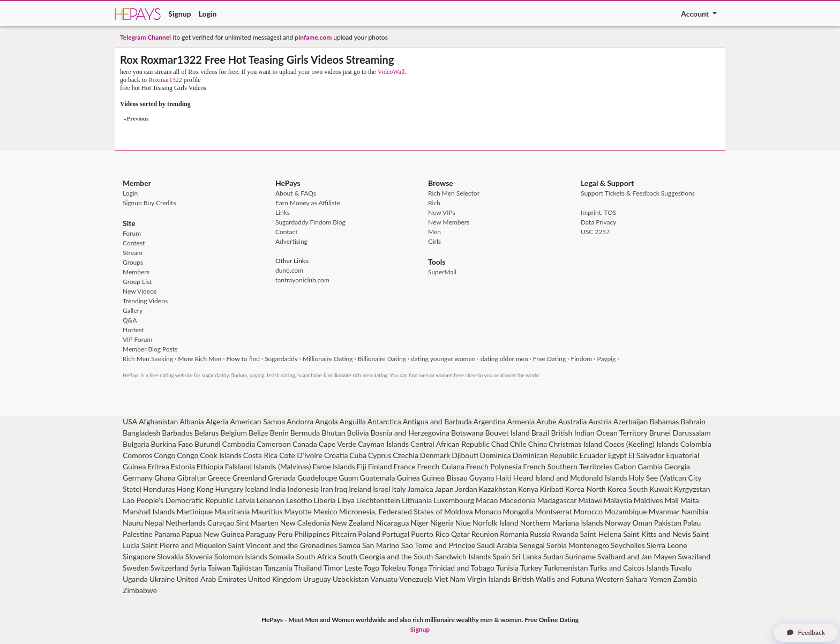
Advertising (291, 241)
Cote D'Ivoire (301, 455)
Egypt (617, 455)
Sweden (136, 568)
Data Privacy (598, 222)
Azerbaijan (631, 421)
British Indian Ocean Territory (599, 433)
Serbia (557, 545)
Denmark (435, 455)
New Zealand (353, 523)
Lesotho (299, 500)
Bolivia (358, 433)
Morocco (588, 511)
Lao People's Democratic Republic (178, 500)
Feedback (806, 632)
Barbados (177, 433)
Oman (642, 523)
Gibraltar (192, 478)
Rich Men (136, 359)
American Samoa (257, 421)
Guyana (482, 478)
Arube (546, 421)
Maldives (648, 500)
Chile (518, 444)
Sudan (553, 556)
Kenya (528, 489)
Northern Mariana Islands (562, 523)
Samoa (350, 545)
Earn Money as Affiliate (308, 203)
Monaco (488, 511)
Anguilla (353, 421)
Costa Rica (260, 455)
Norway (618, 523)
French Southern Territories (568, 466)
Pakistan (668, 523)
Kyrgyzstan (692, 489)
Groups (133, 262)
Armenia (521, 421)
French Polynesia (494, 466)
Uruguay (317, 579)
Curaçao (221, 523)
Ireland (360, 489)
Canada (305, 444)
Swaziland (694, 556)
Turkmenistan (566, 568)
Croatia (336, 455)
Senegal (532, 545)
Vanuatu (384, 579)
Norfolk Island (496, 523)
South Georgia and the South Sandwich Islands (414, 556)
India (278, 489)
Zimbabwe (140, 590)
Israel (381, 489)
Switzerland (170, 568)
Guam (348, 478)
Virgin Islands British (501, 579)
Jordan (466, 489)
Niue (463, 523)
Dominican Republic (545, 455)
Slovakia (170, 556)
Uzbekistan (351, 579)
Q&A (130, 320)
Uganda (135, 579)
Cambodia (239, 444)
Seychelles (628, 545)
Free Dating (549, 359)
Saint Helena (601, 534)
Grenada (282, 478)
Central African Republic (450, 444)
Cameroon (274, 444)
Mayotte (298, 511)
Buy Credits (160, 203)
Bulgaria (136, 444)
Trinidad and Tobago (462, 568)
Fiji (362, 466)
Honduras (159, 489)
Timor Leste (343, 568)
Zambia (685, 579)
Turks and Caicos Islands (629, 568)
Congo (164, 455)
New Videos (140, 291)
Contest (134, 243)
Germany (138, 478)
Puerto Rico (430, 534)
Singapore (139, 556)
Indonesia (303, 489)
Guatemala (378, 478)
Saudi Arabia (497, 545)
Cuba (358, 455)
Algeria (217, 421)
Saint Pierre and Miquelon (184, 545)
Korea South (628, 489)
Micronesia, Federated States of (391, 511)
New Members (449, 222)
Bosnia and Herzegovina (410, 433)
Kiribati (552, 489)
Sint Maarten (257, 523)
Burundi (208, 444)
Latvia (245, 500)
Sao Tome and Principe (438, 545)
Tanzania (278, 568)
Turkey (531, 568)
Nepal (154, 523)
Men (434, 232)
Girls (434, 241)
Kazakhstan (498, 489)
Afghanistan (158, 421)
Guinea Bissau (445, 478)
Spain (501, 556)
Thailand (308, 568)
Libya (346, 500)
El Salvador (647, 455)
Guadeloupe (317, 478)
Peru (285, 534)
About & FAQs (296, 193)
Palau (692, 523)
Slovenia (199, 556)
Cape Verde (338, 444)
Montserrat (554, 511)
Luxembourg (454, 500)
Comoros (137, 455)
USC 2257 (595, 232)
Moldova (459, 511)
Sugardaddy (281, 359)
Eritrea (158, 466)
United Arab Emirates (211, 579)
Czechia (406, 455)
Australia (573, 421)
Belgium (234, 433)
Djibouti (465, 455)
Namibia (695, 511)
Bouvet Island (507, 433)
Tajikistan (247, 568)
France (405, 466)
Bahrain (693, 421)
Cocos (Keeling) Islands (642, 444)
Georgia (677, 466)
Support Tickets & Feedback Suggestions (638, 193)
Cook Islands (221, 455)
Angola (327, 421)
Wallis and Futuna (565, 579)
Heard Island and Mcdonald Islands (570, 478)
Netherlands (186, 523)
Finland (380, 466)
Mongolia (518, 511)
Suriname (580, 556)
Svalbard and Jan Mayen (637, 556)
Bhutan (333, 433)
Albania (192, 421)
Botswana (467, 433)
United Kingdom (275, 579)
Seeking (162, 359)
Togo (372, 568)
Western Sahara (622, 579)
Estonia (183, 466)
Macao (487, 500)
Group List (137, 282)
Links (283, 212)
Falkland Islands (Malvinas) (268, 466)
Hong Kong (195, 489)
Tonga (418, 568)
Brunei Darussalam (680, 433)
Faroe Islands (334, 466)
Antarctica (384, 421)
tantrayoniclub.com (302, 280)
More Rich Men (200, 359)
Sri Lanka (527, 556)
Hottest (133, 330)
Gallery (133, 310)
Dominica (496, 455)
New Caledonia (305, 523)
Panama (167, 534)
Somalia (282, 556)
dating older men (504, 359)
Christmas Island (576, 444)
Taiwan (219, 568)
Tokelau (393, 568)
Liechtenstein (378, 500)
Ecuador (593, 455)
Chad (500, 444)
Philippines (312, 534)
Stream (133, 253)
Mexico (325, 511)
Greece (219, 478)
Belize (258, 433)
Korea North (586, 489)
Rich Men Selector (454, 193)
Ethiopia (210, 466)
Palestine (138, 534)
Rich (434, 203)
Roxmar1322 (165, 80)
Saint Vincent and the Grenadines (282, 545)
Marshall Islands (149, 511)
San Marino (381, 545)
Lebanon (271, 500)
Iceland (257, 489)
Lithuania (417, 500)
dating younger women (443, 359)
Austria (600, 421)
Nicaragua (393, 523)
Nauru (133, 523)
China (538, 444)
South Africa (316, 556)
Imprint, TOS (598, 212)
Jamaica (421, 489)
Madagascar (557, 500)
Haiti (503, 478)
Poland (369, 534)
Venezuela (416, 579)
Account (696, 14)
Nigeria (442, 523)
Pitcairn (344, 534)
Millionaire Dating (328, 359)
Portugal (396, 534)
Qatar (460, 534)
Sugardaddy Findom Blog (310, 222)
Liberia (325, 500)
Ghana (165, 478)
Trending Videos (145, 301)
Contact (287, 232)
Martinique (195, 511)
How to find (243, 359)
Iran (327, 489)
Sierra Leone (667, 545)
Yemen (660, 579)
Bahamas (664, 421)
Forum (132, 233)
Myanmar (664, 511)
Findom (581, 359)
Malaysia (618, 500)
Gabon (625, 466)
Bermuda (305, 433)
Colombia (696, 444)
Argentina (490, 421)
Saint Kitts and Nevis (657, 534)
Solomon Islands (241, 556)
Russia (540, 534)
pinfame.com (313, 37)
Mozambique (626, 511)
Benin (279, 433)
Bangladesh (141, 433)
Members (136, 272)
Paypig (606, 359)
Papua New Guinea (213, 534)
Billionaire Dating (382, 359)
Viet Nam (450, 579)
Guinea (408, 478)
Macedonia (517, 500)
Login (208, 14)
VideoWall (391, 72)
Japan (444, 489)
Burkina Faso (172, 444)
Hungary (229, 489)
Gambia (650, 466)
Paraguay (261, 534)
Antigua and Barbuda (437, 421)
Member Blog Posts (150, 349)
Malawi (590, 500)
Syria (198, 568)
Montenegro (589, 545)
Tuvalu (681, 568)
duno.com (289, 270)
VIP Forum (137, 339)
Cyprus (380, 455)
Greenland (249, 478)
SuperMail (442, 272)
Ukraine (162, 579)
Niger (419, 523)
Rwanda (565, 534)
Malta (690, 500)
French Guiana (441, 466)
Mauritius (267, 511)
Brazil (541, 433)
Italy (399, 489)
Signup (179, 14)
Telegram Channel (145, 37)
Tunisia (507, 568)
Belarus (207, 433)
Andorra (300, 421)
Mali (671, 500)
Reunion (485, 534)
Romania (514, 534)
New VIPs (442, 212)
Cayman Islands (383, 444)
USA (130, 421)
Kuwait (661, 489)
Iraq (341, 489)
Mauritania (232, 511)
